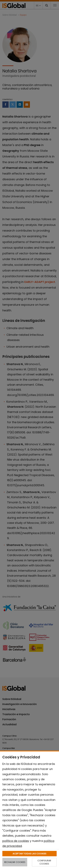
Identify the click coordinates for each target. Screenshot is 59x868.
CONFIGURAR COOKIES (44, 862)
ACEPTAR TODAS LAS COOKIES (29, 854)
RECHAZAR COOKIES (15, 862)
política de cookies (16, 841)
